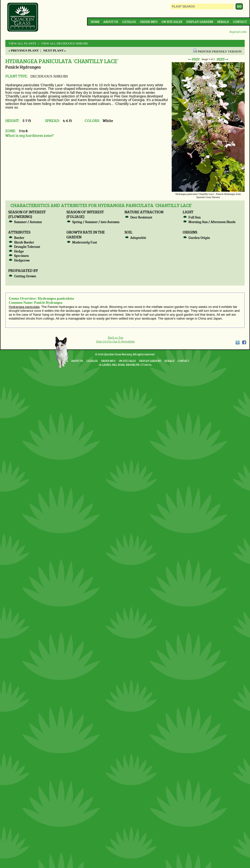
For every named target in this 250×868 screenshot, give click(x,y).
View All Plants (22, 43)
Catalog (129, 22)
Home (95, 22)
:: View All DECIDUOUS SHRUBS (62, 43)
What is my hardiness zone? (30, 135)
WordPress (237, 342)
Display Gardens (200, 22)
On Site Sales (172, 22)
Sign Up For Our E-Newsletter (116, 341)
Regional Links (238, 32)
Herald (223, 22)
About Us (111, 22)
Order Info (149, 22)
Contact (240, 22)
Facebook (244, 342)
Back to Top (115, 337)
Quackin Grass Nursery (23, 17)
